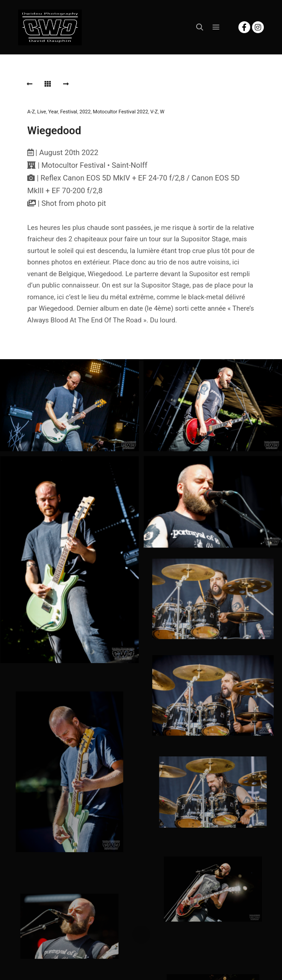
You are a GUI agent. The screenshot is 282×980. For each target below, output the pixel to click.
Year (53, 112)
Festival (69, 112)
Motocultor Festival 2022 (121, 112)
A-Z (31, 112)
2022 (85, 112)
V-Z (154, 112)
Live (42, 112)
